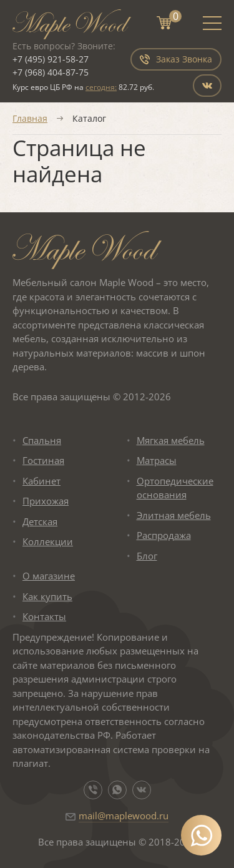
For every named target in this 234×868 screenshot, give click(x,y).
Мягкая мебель (171, 440)
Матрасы (157, 460)
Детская (40, 521)
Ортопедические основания (175, 488)
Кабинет (41, 481)
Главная (30, 118)
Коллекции (48, 541)
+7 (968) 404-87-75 (51, 72)
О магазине (49, 576)
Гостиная (43, 460)
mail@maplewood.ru (124, 816)
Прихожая (46, 501)
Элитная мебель (174, 515)
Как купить (47, 596)
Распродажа (164, 535)
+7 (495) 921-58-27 (51, 59)
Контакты (44, 616)
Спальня (42, 440)
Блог (147, 556)
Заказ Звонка (176, 59)
